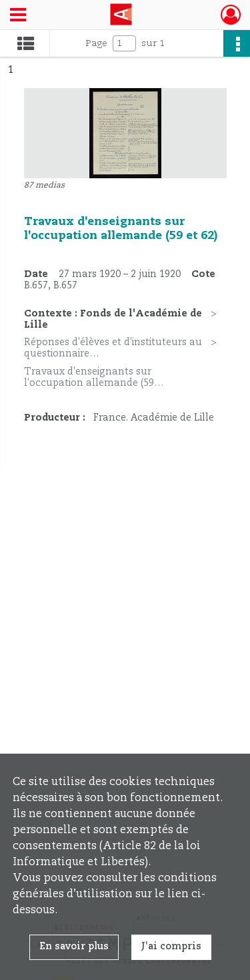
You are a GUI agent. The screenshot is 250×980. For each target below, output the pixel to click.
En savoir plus (74, 947)
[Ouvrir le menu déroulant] (18, 16)
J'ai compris (171, 947)
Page (96, 43)
